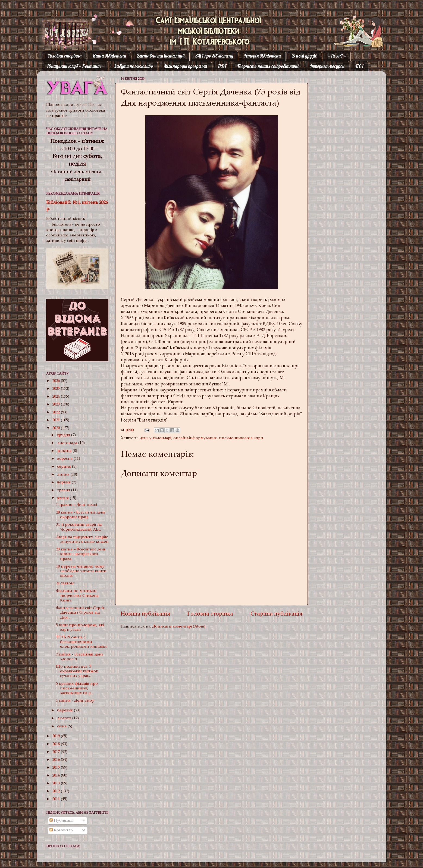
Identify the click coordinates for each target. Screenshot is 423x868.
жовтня (65, 451)
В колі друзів (304, 56)
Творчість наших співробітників (268, 66)
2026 (57, 381)
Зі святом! (65, 583)
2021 (57, 420)
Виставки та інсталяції (161, 56)
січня (62, 726)
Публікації (62, 821)
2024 (57, 397)
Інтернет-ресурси (327, 66)
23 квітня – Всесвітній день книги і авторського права (81, 554)
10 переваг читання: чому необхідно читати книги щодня (81, 571)
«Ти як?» (337, 56)
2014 (57, 776)
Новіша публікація (145, 614)
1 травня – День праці (76, 505)
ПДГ (222, 66)
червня (64, 482)
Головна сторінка (65, 56)
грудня (64, 435)
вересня (65, 459)
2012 (57, 791)
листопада (68, 443)
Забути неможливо (134, 66)
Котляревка (62, 26)
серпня (65, 467)
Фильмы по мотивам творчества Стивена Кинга (77, 596)
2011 (57, 799)
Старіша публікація (276, 614)
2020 (57, 428)
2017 (57, 752)
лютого (65, 718)
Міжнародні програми (185, 66)
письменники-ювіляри (241, 438)
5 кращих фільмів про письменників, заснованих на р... (77, 689)
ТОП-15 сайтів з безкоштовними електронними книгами (81, 642)
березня (65, 710)
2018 (57, 744)
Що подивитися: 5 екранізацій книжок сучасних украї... (77, 671)
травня (64, 490)
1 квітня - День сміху (75, 701)
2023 (57, 405)
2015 (57, 768)
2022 (57, 412)
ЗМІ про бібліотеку (214, 56)
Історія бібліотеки (262, 56)
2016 (57, 760)
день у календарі (155, 438)
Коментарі (62, 830)
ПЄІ (359, 66)
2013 (57, 783)
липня (64, 475)
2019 (57, 736)
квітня (63, 498)
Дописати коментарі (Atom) (179, 627)
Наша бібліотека (109, 56)
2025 (57, 389)
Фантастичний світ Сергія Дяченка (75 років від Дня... (80, 613)
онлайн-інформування (195, 438)
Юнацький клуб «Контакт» (75, 66)
